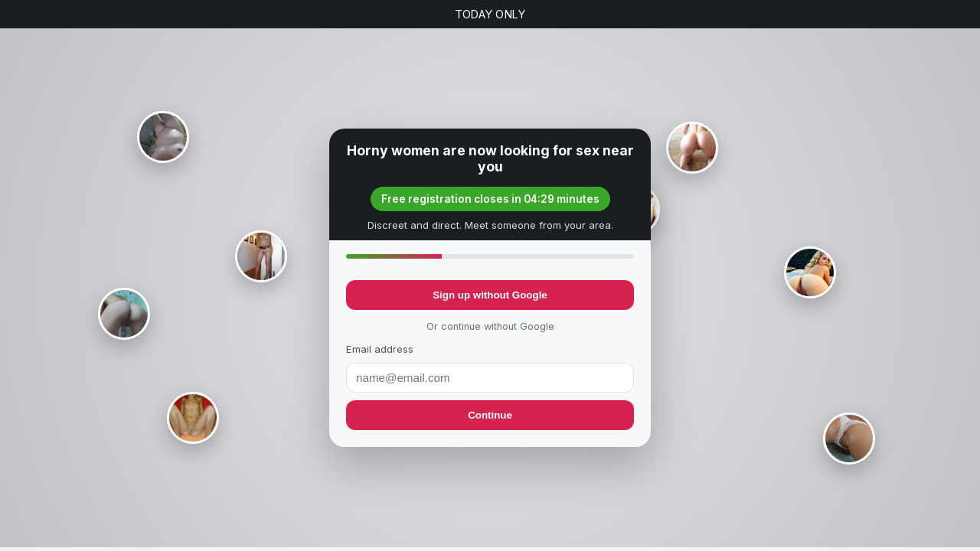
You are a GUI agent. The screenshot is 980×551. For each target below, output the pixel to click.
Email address (380, 349)
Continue (490, 415)
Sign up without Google (490, 295)
